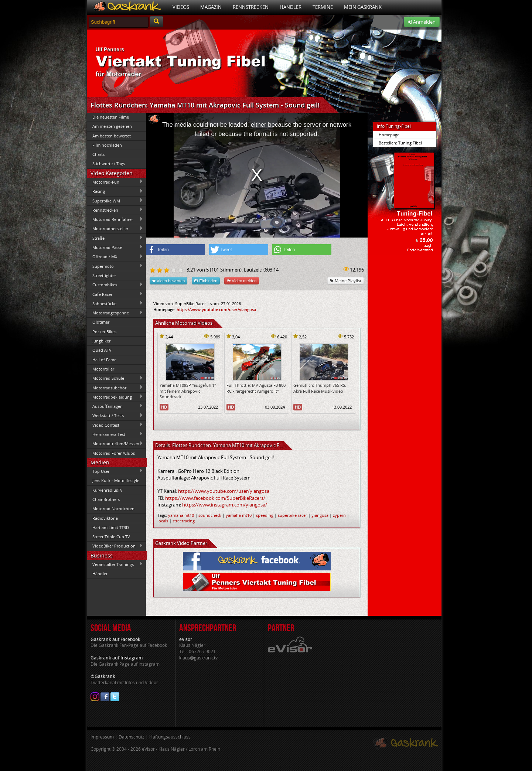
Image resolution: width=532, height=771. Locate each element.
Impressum (102, 737)
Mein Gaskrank (363, 7)
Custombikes (115, 285)
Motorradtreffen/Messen (115, 444)
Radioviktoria (105, 518)
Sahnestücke (115, 303)
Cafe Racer (115, 294)
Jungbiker (101, 341)
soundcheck (210, 515)
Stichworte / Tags (109, 163)
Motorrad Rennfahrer (115, 219)
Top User (115, 471)
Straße (115, 238)
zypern (339, 515)
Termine (323, 7)
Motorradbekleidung (115, 397)
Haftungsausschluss (170, 737)
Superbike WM (115, 201)
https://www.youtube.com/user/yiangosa (216, 309)
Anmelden (422, 22)
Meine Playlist (346, 281)
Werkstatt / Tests (115, 416)
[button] (175, 250)
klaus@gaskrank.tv (198, 658)
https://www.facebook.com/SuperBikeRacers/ (215, 498)
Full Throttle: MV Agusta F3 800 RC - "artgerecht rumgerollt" (256, 388)
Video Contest (115, 425)
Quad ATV (102, 350)
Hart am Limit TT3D (111, 527)
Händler (291, 7)
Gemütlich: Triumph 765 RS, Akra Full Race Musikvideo (320, 388)
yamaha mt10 (181, 515)
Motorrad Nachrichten (113, 509)
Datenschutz (132, 737)
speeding (265, 515)
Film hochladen (107, 145)
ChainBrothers (106, 499)
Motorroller (103, 369)
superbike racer (292, 515)
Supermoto (115, 266)
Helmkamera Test (115, 434)
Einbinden (206, 281)
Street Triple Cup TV (111, 537)
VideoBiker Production (115, 546)
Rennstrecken (251, 7)
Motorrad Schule (115, 378)
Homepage (389, 135)
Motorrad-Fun (115, 182)
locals (163, 521)
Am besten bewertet (112, 136)
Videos (181, 7)
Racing (115, 191)
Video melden (242, 281)
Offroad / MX (115, 257)
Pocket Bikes (104, 332)
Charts (98, 154)
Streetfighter (104, 275)
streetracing (184, 521)
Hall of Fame (104, 360)
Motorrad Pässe (115, 247)
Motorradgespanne (115, 313)
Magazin (211, 7)
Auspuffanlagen (115, 406)
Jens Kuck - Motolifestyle (116, 480)
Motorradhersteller (115, 229)
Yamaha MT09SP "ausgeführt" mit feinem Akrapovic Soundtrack (188, 391)
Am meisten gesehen (112, 126)
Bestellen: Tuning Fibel (400, 143)
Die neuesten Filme (111, 117)
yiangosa (320, 515)
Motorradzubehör (115, 388)
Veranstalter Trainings (115, 564)
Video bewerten (168, 281)
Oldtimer (101, 322)
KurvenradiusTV (108, 490)
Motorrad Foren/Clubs (114, 453)
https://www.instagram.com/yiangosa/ (225, 505)
